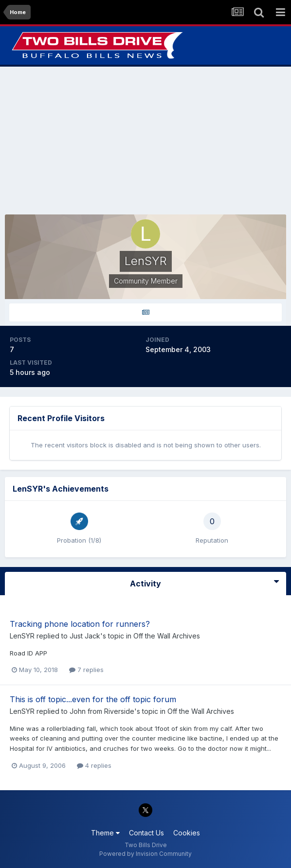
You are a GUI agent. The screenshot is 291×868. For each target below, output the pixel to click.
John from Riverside (102, 711)
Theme (105, 833)
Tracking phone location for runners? (80, 624)
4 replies (94, 765)
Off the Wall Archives (167, 636)
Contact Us (146, 833)
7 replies (86, 670)
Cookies (187, 833)
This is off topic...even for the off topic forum (93, 699)
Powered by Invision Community (145, 854)
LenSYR (22, 636)
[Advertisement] (145, 141)
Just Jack (85, 636)
